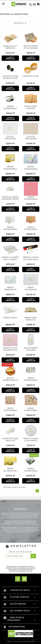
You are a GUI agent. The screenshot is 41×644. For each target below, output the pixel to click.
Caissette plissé (31, 76)
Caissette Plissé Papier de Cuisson (10, 441)
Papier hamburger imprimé (10, 290)
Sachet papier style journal (31, 47)
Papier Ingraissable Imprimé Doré (10, 169)
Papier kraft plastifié (31, 107)
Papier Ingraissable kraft (31, 229)
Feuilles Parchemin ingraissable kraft (31, 140)
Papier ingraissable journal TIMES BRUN (10, 412)
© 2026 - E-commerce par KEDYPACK (20, 641)
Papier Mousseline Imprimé (31, 290)
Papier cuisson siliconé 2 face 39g (31, 259)
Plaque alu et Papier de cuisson (10, 48)
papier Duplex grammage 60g (10, 349)
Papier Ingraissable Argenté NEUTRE (10, 108)
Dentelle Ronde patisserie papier (10, 198)
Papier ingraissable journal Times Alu (31, 412)
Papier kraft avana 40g (31, 319)
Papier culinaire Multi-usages (10, 258)
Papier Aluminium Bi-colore (10, 471)
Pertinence (20, 23)
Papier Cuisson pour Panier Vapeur (31, 441)
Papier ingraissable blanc (10, 229)
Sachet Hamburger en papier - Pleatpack (10, 381)
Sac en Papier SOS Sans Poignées (31, 350)
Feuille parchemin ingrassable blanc (10, 140)
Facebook (18, 579)
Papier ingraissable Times (31, 380)
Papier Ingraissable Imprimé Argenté (31, 471)
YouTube (24, 579)
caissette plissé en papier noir (10, 77)
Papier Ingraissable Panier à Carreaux (31, 200)
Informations (17, 627)
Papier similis (10, 318)
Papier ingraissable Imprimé (31, 169)
